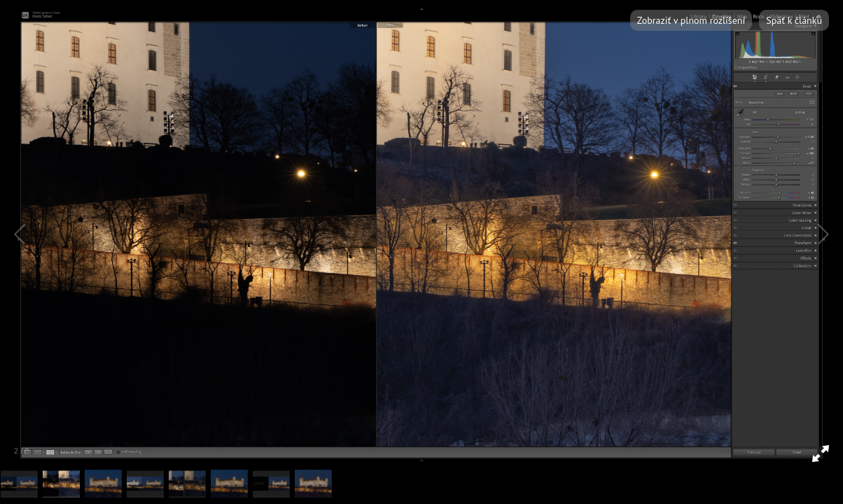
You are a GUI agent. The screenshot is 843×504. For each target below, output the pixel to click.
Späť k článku (794, 20)
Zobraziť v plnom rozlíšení (691, 20)
